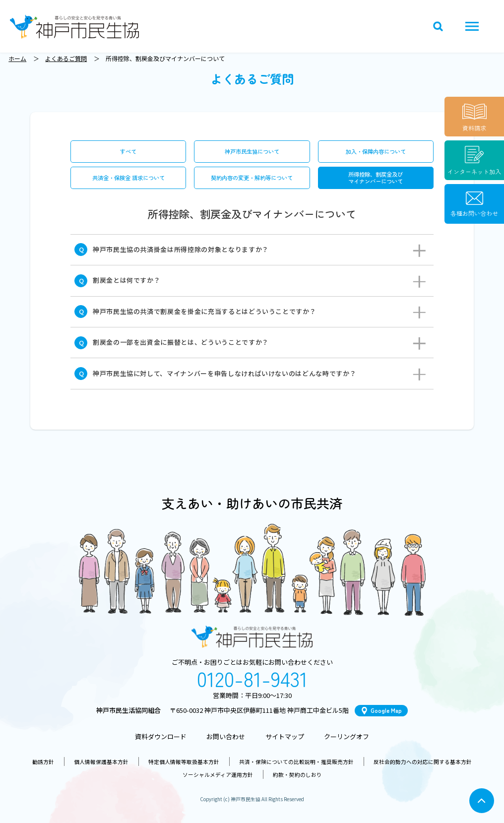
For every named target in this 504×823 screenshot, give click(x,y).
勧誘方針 (43, 762)
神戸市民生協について (252, 151)
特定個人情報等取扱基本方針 (184, 762)
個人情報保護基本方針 (101, 762)
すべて (128, 151)
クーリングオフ (346, 736)
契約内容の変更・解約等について (252, 178)
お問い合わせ (226, 736)
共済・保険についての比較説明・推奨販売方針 (296, 762)
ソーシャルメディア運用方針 (218, 775)
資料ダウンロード (161, 736)
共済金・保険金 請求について (128, 178)
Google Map (386, 710)
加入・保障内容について (376, 151)
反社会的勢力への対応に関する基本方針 (423, 762)
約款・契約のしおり (297, 775)
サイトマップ (285, 736)
